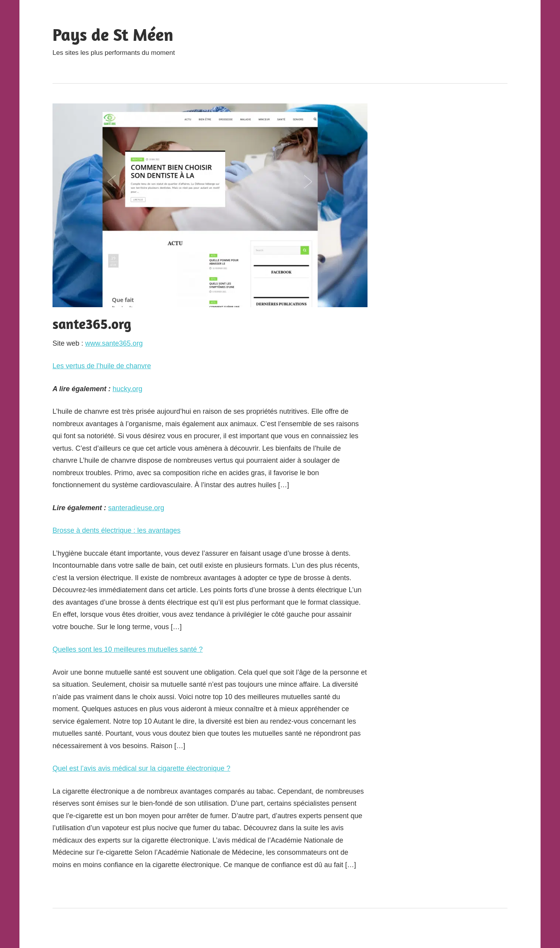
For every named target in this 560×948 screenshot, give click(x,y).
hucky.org (127, 389)
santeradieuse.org (136, 508)
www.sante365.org (114, 343)
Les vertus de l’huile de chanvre (102, 366)
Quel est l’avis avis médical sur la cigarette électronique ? (141, 768)
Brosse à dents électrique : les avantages (116, 530)
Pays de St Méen (113, 34)
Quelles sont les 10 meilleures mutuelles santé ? (128, 649)
